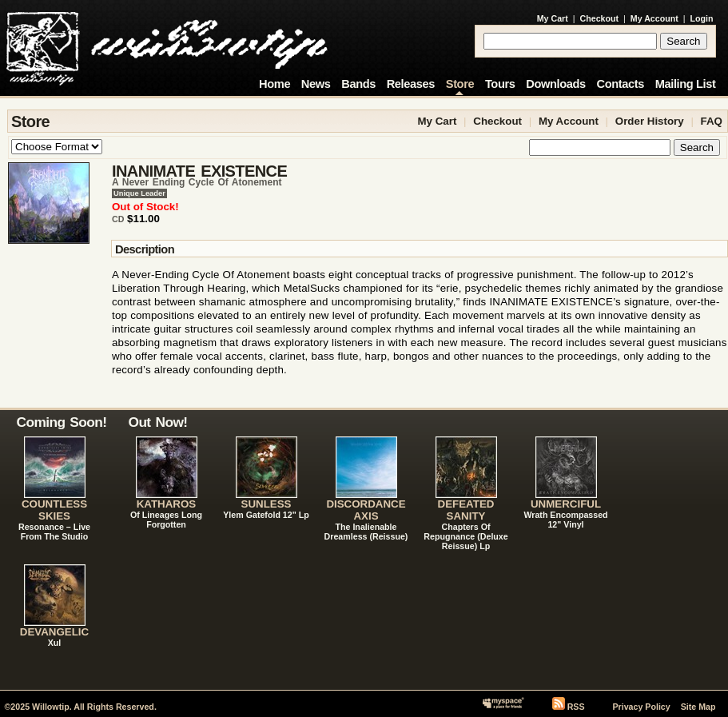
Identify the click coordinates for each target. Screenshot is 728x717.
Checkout (600, 18)
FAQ (712, 121)
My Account (654, 18)
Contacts (620, 84)
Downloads (556, 84)
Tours (500, 84)
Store (460, 84)
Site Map (698, 707)
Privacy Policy (641, 707)
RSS (576, 707)
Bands (358, 84)
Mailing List (686, 84)
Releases (411, 84)
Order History (650, 121)
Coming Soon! (62, 422)
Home (274, 84)
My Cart (553, 18)
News (316, 84)
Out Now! (158, 422)
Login (702, 18)
